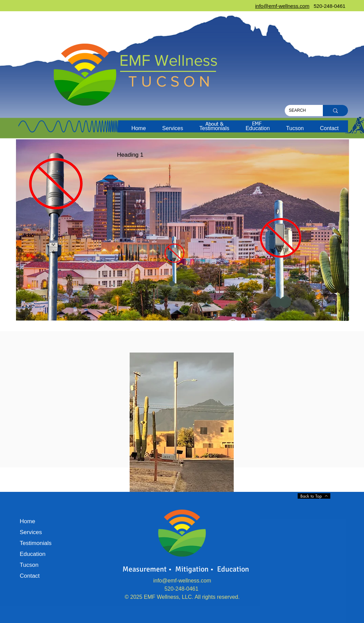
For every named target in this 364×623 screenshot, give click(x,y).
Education (33, 554)
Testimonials (36, 543)
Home (27, 521)
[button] (173, 128)
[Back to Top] (314, 496)
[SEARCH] (299, 111)
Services (31, 532)
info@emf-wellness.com (182, 581)
